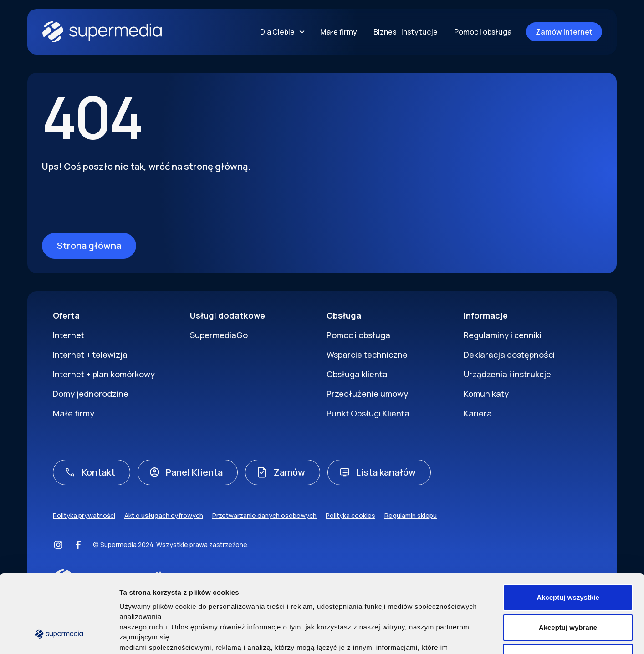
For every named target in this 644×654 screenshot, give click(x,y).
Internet (69, 335)
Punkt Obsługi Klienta (368, 413)
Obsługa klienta (357, 374)
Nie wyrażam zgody (568, 589)
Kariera (478, 413)
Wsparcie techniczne (367, 355)
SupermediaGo (219, 335)
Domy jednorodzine (91, 394)
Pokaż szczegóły (491, 636)
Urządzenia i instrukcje (507, 374)
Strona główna (89, 246)
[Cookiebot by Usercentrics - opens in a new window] (59, 636)
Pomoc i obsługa (483, 32)
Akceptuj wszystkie (568, 530)
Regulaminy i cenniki (503, 335)
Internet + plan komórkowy (104, 374)
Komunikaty (486, 394)
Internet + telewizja (90, 355)
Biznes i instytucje (406, 32)
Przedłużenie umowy (367, 394)
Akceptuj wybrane (568, 559)
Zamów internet (564, 32)
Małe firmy (339, 32)
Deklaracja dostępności (509, 355)
